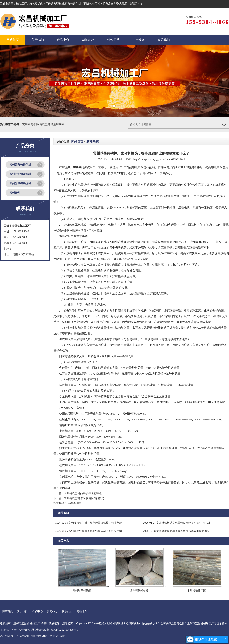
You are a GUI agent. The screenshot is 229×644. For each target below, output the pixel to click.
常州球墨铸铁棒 (82, 590)
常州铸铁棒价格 (139, 590)
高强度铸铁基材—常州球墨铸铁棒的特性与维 (89, 523)
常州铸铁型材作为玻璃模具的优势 (84, 498)
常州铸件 (15, 193)
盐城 (44, 636)
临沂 (56, 636)
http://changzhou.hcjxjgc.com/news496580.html (159, 159)
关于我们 (22, 611)
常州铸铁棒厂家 (197, 590)
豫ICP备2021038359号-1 (65, 630)
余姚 (38, 636)
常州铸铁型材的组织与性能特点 (83, 493)
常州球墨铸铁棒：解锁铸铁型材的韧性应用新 (89, 531)
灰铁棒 (27, 124)
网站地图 (82, 611)
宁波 (20, 636)
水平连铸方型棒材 (53, 4)
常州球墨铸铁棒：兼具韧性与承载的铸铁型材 (176, 531)
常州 (26, 636)
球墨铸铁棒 (57, 124)
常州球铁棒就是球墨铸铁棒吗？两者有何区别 (176, 523)
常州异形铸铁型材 (20, 183)
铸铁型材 (45, 124)
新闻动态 (93, 142)
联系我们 (67, 611)
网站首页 (77, 142)
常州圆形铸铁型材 (20, 165)
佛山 (32, 636)
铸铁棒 (35, 124)
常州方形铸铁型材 (20, 174)
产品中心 (37, 611)
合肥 (62, 636)
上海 (50, 636)
